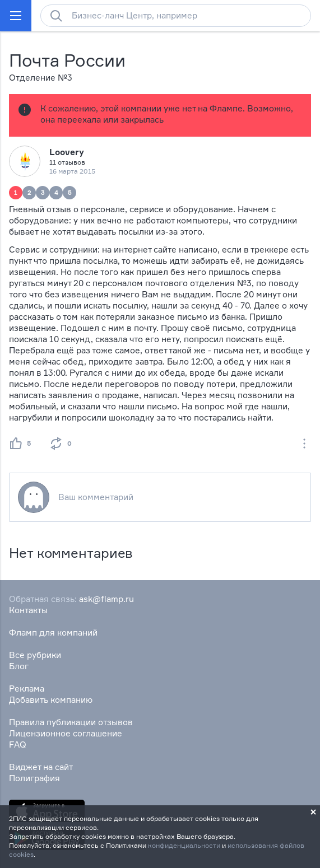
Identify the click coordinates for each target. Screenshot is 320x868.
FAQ (18, 745)
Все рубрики (35, 655)
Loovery (67, 152)
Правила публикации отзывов (71, 722)
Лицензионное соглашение (66, 733)
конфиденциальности (184, 845)
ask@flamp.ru (106, 599)
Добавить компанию (51, 700)
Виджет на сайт (41, 767)
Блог (19, 666)
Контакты (28, 610)
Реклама (27, 689)
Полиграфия (34, 778)
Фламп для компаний (53, 633)
